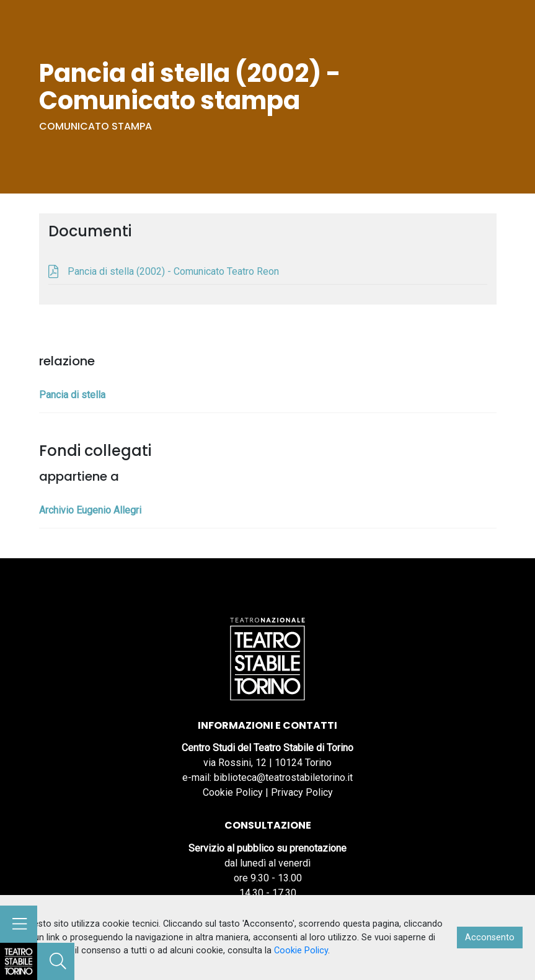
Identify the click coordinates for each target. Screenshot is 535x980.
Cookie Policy (233, 792)
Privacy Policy (302, 792)
